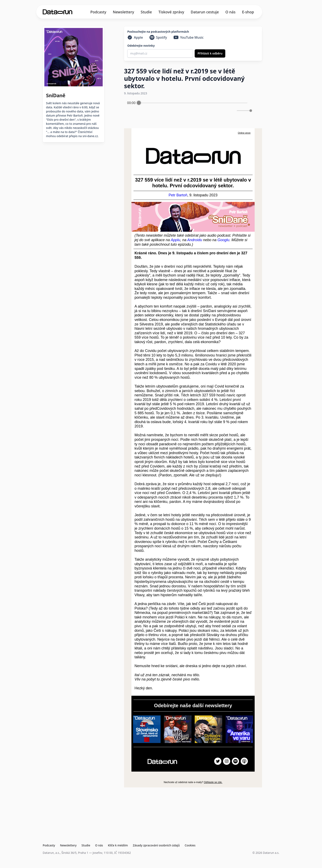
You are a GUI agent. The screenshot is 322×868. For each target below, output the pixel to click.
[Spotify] (158, 37)
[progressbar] (193, 103)
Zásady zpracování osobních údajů (156, 845)
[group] (189, 108)
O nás (231, 12)
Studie (146, 12)
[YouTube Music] (189, 37)
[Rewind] (180, 111)
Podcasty (98, 12)
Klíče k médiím (118, 845)
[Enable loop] (130, 111)
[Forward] (198, 111)
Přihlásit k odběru (210, 53)
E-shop (248, 12)
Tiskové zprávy (171, 12)
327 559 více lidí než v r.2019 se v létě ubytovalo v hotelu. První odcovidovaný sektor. (184, 78)
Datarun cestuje (205, 12)
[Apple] (135, 37)
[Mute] (233, 111)
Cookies (190, 845)
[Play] (189, 111)
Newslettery (123, 12)
